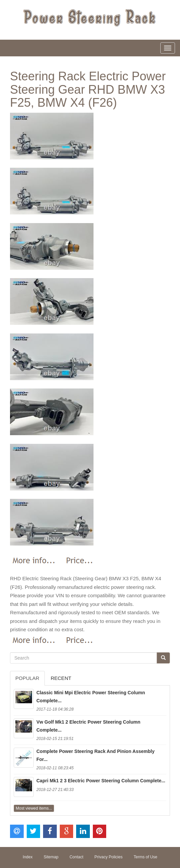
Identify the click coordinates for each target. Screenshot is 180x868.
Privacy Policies (109, 857)
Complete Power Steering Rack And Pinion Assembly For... (96, 755)
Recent (61, 678)
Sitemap (51, 857)
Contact (76, 857)
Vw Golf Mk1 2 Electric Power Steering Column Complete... (88, 726)
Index (28, 857)
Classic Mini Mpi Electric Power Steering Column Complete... (91, 697)
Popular (27, 678)
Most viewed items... (34, 808)
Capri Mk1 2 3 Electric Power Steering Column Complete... (101, 781)
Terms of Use (145, 857)
